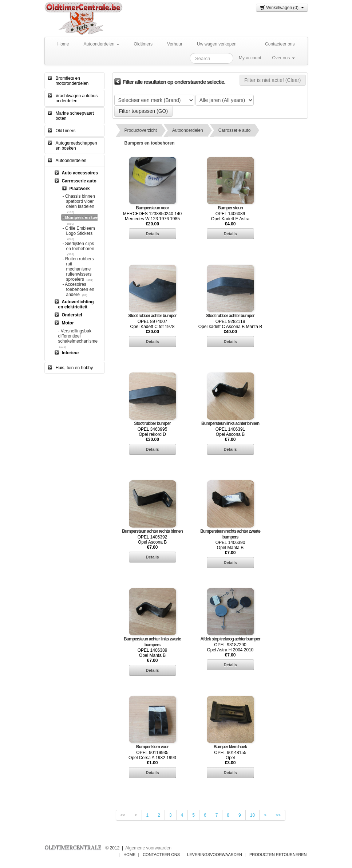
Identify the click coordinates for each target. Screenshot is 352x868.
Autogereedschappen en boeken (76, 146)
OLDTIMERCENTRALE (73, 847)
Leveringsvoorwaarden (215, 855)
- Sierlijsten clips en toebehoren (78, 246)
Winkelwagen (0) (282, 8)
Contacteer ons (280, 44)
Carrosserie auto (235, 130)
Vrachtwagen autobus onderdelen (77, 98)
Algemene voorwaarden (148, 848)
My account (250, 58)
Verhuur (175, 44)
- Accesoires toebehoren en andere (78, 289)
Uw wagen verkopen (217, 44)
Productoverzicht (141, 130)
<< (123, 815)
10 (252, 815)
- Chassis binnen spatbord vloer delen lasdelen (79, 201)
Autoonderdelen (102, 44)
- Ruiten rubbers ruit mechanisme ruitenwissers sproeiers (78, 269)
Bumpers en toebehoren (150, 143)
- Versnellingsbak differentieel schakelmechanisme (78, 336)
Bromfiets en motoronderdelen (72, 81)
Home (63, 44)
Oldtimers (143, 44)
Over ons (283, 58)
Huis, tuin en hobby (74, 368)
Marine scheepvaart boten (75, 116)
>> (278, 815)
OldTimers (66, 131)
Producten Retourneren (278, 855)
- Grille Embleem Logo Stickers (79, 231)
